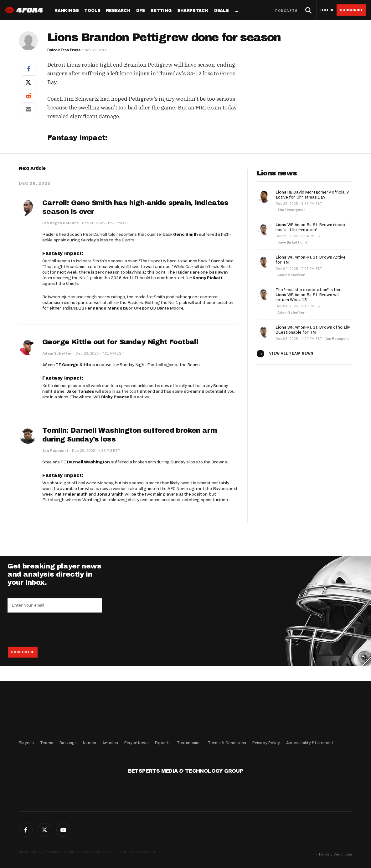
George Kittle (76, 365)
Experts (163, 743)
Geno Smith (185, 234)
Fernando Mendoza (106, 308)
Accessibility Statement (310, 743)
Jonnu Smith (110, 494)
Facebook (26, 830)
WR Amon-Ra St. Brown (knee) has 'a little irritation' (310, 227)
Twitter (44, 830)
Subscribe (351, 10)
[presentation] (55, 629)
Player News (137, 743)
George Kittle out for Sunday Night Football (120, 342)
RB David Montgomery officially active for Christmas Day (312, 195)
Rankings (67, 11)
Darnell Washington (88, 462)
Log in (326, 10)
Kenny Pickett (207, 278)
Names (90, 743)
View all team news (291, 353)
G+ (63, 830)
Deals (222, 11)
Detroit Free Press (64, 50)
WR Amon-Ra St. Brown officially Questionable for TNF (313, 330)
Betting (161, 11)
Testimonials (189, 743)
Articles (110, 743)
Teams (47, 743)
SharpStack (193, 11)
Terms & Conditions (227, 743)
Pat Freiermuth (71, 494)
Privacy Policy (266, 743)
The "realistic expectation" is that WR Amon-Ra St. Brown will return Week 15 (309, 295)
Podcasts (286, 11)
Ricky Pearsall (116, 397)
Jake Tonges (80, 391)
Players (26, 743)
